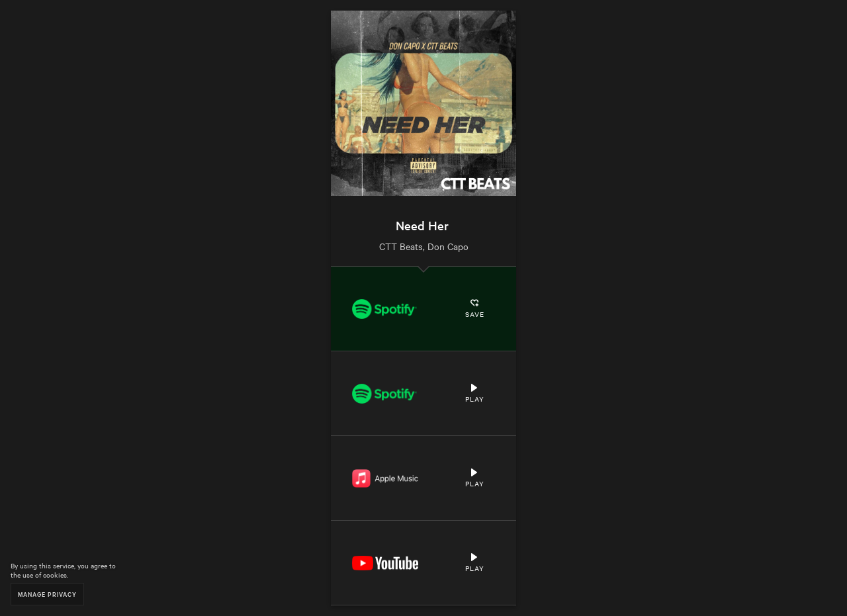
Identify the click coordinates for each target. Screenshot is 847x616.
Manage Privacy (47, 594)
